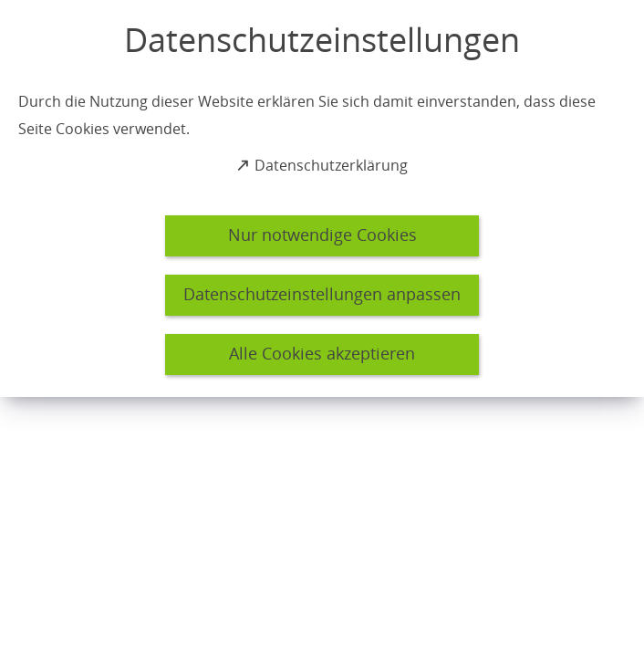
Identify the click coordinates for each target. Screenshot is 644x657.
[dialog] (322, 198)
